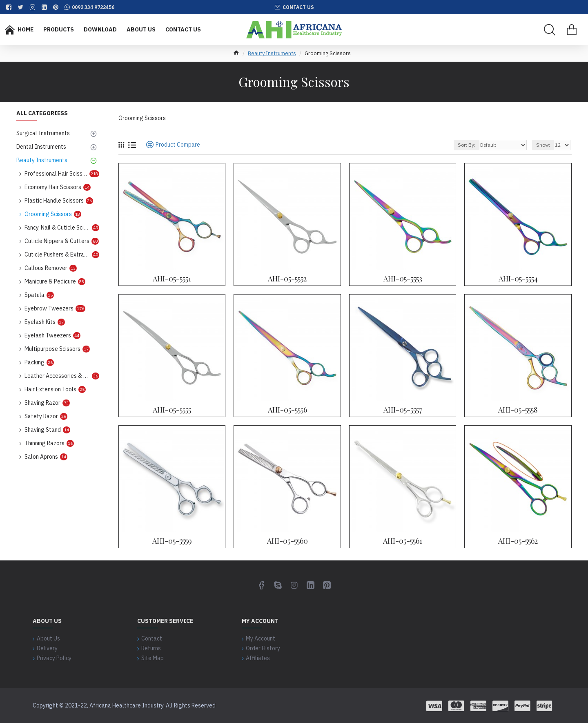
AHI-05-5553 (403, 279)
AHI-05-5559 (172, 541)
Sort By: (467, 145)
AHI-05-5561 (403, 541)
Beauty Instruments (272, 53)
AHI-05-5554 (518, 279)
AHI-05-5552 (287, 279)
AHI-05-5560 (287, 541)
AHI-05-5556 (287, 410)
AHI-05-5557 (403, 410)
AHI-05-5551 (172, 279)
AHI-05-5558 (518, 410)
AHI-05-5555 (172, 410)
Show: (543, 145)
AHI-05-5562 (518, 541)
